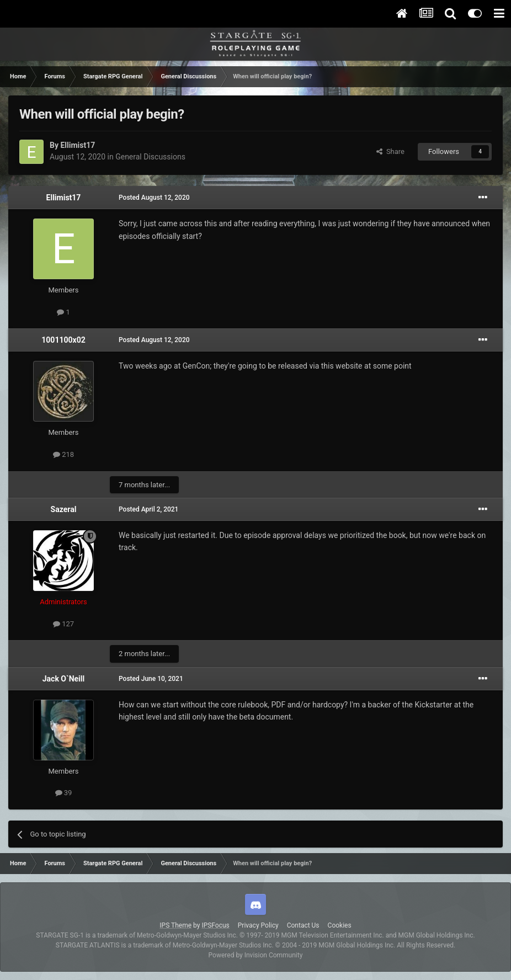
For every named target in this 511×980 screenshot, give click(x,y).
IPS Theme (175, 925)
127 (63, 624)
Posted (154, 198)
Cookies (340, 925)
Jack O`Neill (63, 679)
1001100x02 (63, 340)
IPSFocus (215, 925)
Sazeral (64, 509)
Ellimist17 (78, 145)
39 (64, 793)
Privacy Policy (258, 925)
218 (63, 454)
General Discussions (150, 157)
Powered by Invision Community (256, 955)
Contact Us (303, 925)
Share (390, 151)
